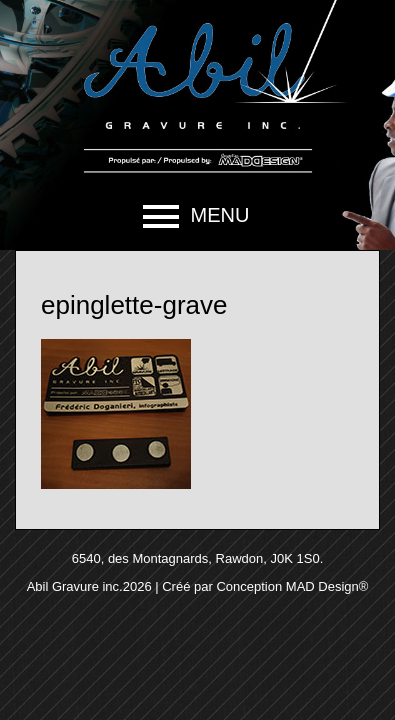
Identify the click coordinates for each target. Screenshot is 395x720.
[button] (197, 216)
